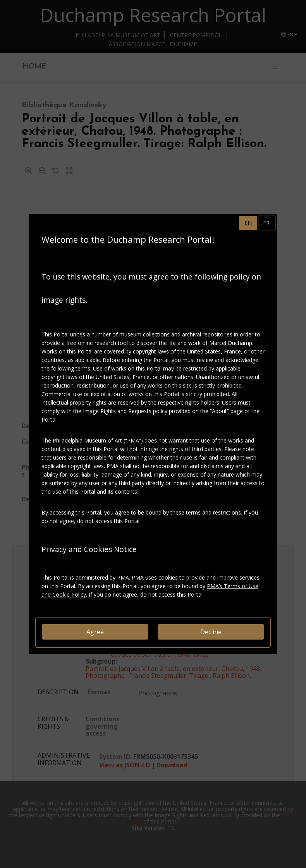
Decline (211, 632)
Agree (95, 632)
